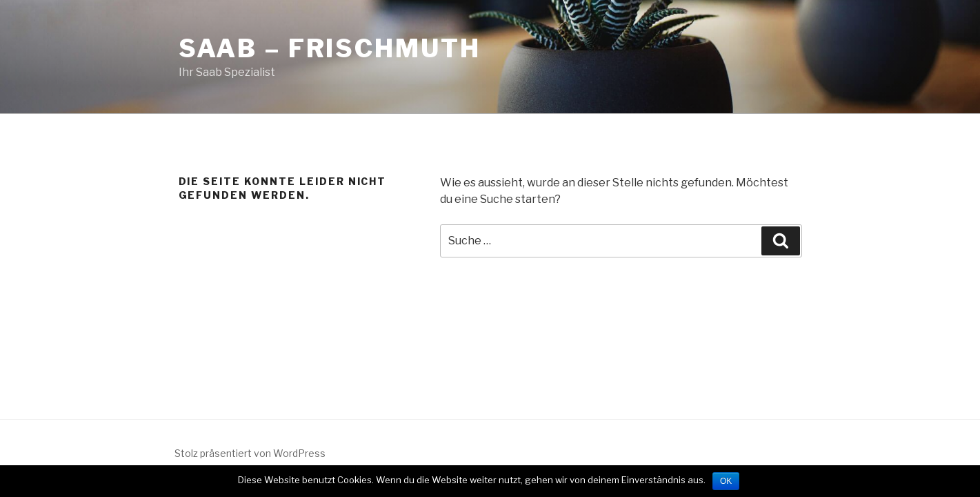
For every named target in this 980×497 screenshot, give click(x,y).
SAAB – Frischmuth (330, 48)
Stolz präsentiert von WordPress (250, 453)
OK (726, 481)
